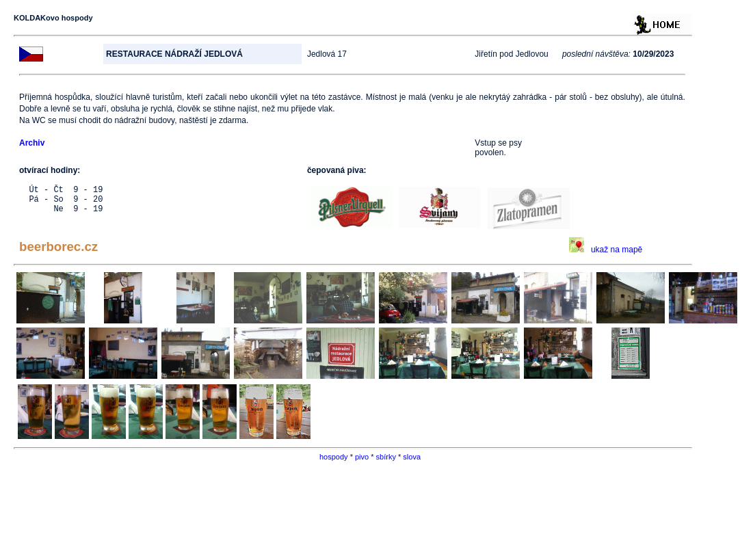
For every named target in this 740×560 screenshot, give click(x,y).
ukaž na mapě (606, 250)
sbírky (386, 457)
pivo (362, 457)
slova (412, 457)
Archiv (32, 143)
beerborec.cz (58, 246)
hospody (334, 457)
